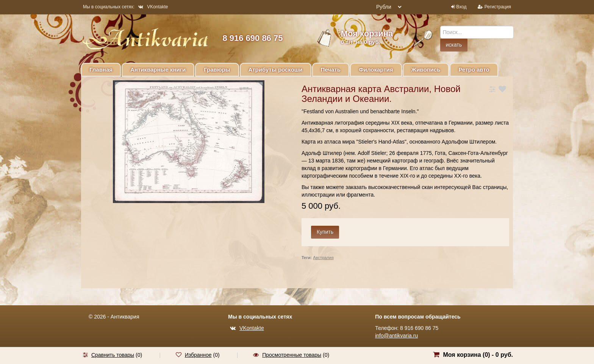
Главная (101, 70)
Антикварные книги (158, 70)
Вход (461, 7)
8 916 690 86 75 (252, 38)
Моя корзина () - (478, 355)
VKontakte (153, 7)
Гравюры (217, 70)
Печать (331, 70)
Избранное (198, 355)
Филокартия (376, 70)
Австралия (323, 258)
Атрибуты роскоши (276, 70)
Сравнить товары (113, 355)
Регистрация (498, 7)
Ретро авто (474, 70)
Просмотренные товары (292, 355)
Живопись (426, 70)
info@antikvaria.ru (396, 336)
